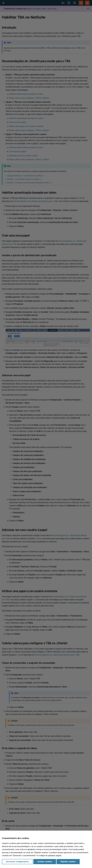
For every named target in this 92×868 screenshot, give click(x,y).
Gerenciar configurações (17, 862)
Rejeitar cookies (68, 862)
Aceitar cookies (45, 862)
